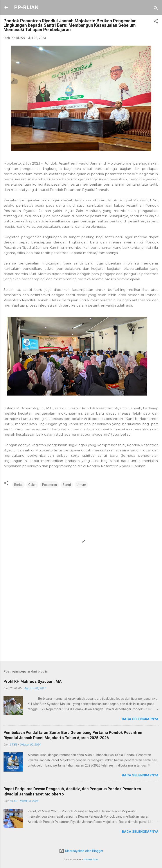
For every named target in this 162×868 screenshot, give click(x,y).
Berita (18, 485)
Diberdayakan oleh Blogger (81, 851)
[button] (156, 22)
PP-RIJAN (26, 7)
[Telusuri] (156, 9)
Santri (67, 485)
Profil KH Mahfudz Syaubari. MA (33, 681)
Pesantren (49, 485)
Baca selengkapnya (140, 719)
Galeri (32, 485)
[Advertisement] (81, 624)
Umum (81, 485)
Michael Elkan (91, 860)
